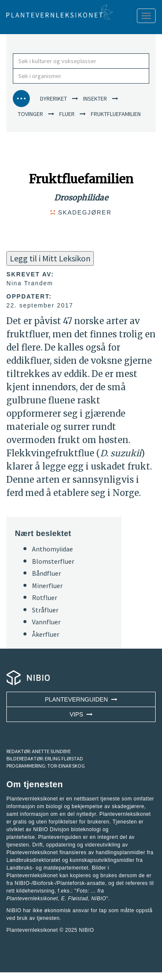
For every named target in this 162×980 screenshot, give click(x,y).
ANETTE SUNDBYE (51, 751)
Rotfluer (45, 597)
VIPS (81, 714)
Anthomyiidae (52, 549)
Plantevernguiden (81, 699)
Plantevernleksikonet (32, 899)
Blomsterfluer (53, 561)
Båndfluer (46, 573)
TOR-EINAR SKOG (66, 766)
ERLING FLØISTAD (64, 758)
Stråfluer (45, 610)
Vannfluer (46, 622)
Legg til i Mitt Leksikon (50, 258)
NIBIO (86, 930)
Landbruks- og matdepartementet (47, 868)
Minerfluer (47, 586)
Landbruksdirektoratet (33, 860)
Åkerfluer (46, 634)
